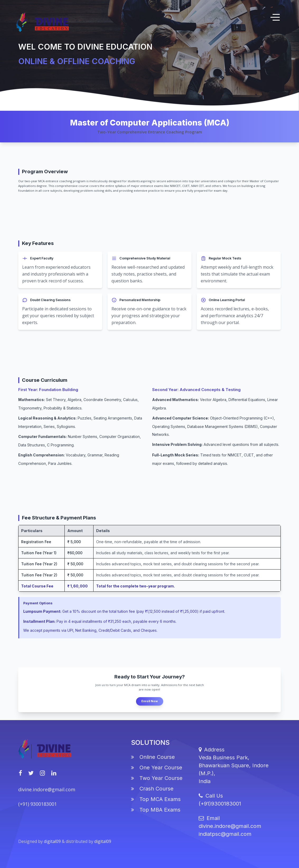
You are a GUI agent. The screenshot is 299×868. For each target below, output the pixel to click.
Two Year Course (157, 782)
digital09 (53, 845)
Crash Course (152, 792)
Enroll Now (150, 701)
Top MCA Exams (156, 803)
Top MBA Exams (156, 813)
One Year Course (157, 771)
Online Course (153, 761)
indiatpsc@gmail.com (225, 838)
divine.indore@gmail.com (47, 793)
